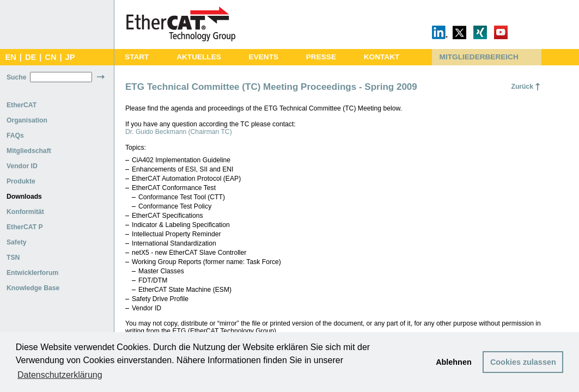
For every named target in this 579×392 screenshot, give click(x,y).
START (137, 57)
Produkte (21, 181)
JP (70, 57)
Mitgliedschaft (29, 151)
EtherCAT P (25, 227)
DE (31, 57)
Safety (17, 242)
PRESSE (321, 57)
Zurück (522, 87)
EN (10, 57)
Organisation (27, 120)
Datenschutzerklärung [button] (60, 375)
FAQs (15, 136)
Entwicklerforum (32, 273)
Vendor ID (22, 166)
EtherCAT (22, 105)
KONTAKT (382, 57)
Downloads (24, 197)
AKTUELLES (199, 57)
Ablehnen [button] (454, 362)
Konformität (25, 212)
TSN (13, 258)
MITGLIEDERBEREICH (479, 57)
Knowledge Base (33, 288)
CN (50, 57)
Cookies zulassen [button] (523, 362)
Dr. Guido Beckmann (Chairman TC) (179, 132)
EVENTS (264, 57)
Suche (16, 77)
